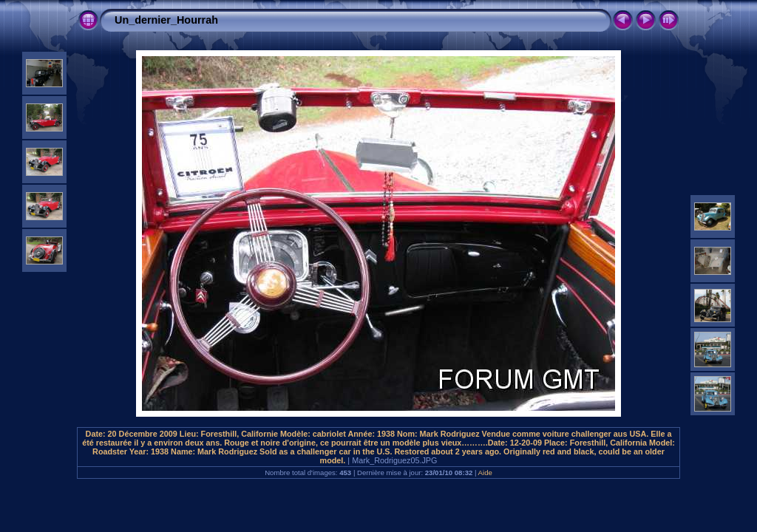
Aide (485, 473)
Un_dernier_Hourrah (166, 20)
